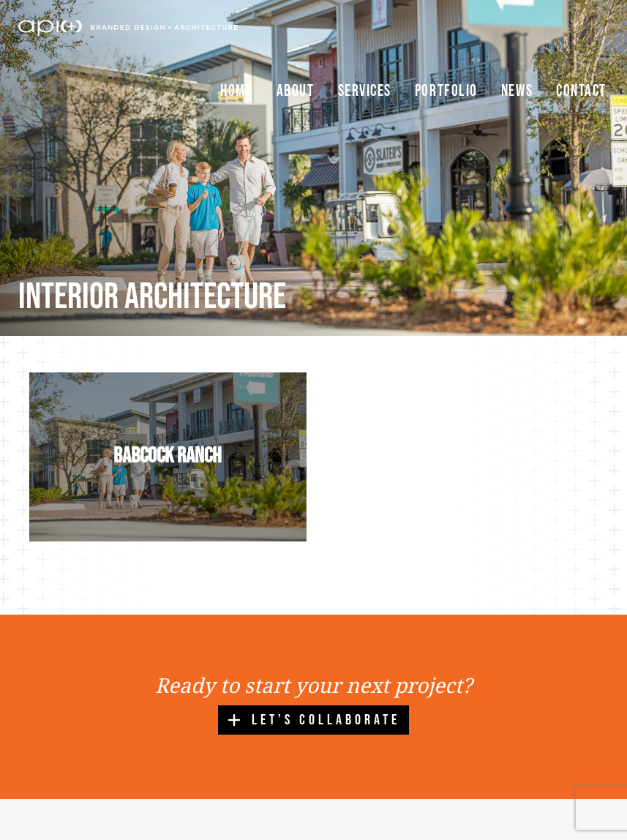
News (517, 91)
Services (365, 91)
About (296, 91)
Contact (581, 91)
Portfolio (446, 91)
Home (236, 91)
